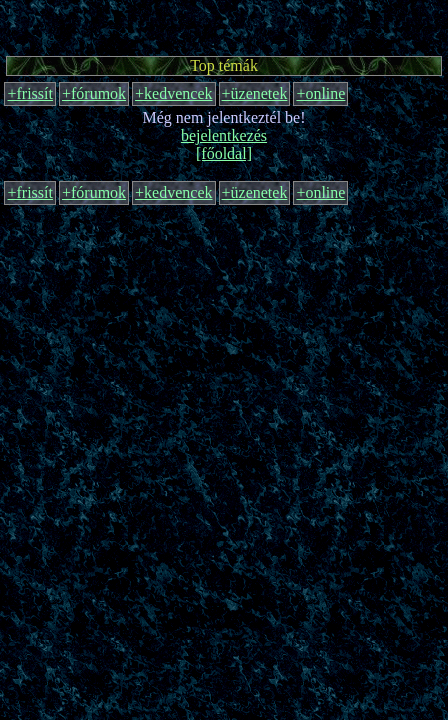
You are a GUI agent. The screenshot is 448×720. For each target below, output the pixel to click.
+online (320, 93)
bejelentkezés (224, 135)
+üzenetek (255, 93)
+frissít (29, 93)
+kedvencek (173, 93)
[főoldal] (224, 153)
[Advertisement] (224, 25)
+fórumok (94, 93)
